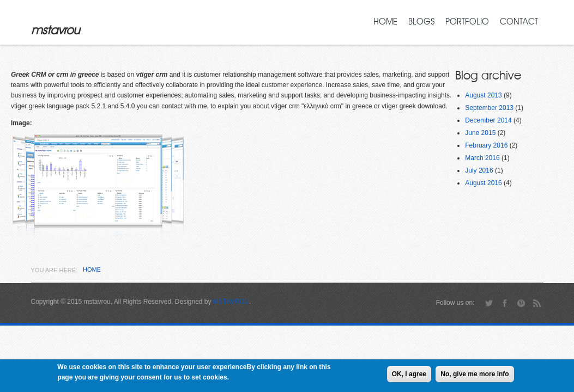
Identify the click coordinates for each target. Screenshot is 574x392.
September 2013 (489, 108)
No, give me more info (475, 376)
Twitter (489, 303)
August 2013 (483, 95)
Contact (519, 22)
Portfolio (467, 22)
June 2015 (480, 133)
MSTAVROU (231, 302)
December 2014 (488, 120)
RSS (537, 303)
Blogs (421, 22)
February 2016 (486, 145)
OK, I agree (409, 376)
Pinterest (521, 303)
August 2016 (483, 183)
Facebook (505, 303)
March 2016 (482, 158)
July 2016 (479, 170)
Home (385, 22)
